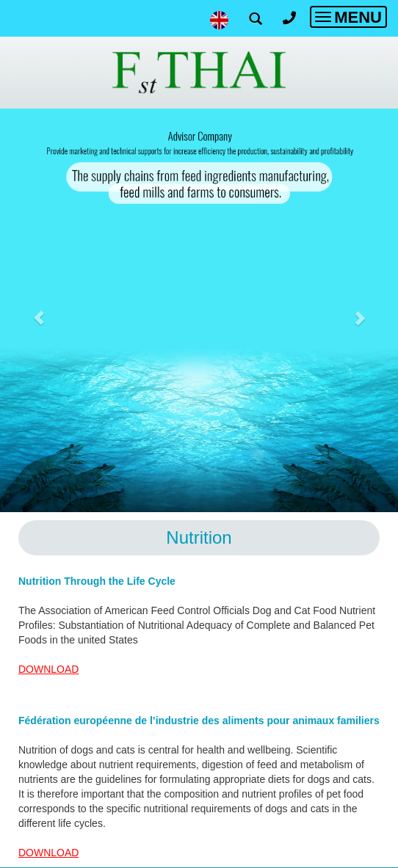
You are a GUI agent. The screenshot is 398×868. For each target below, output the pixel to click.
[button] (39, 310)
